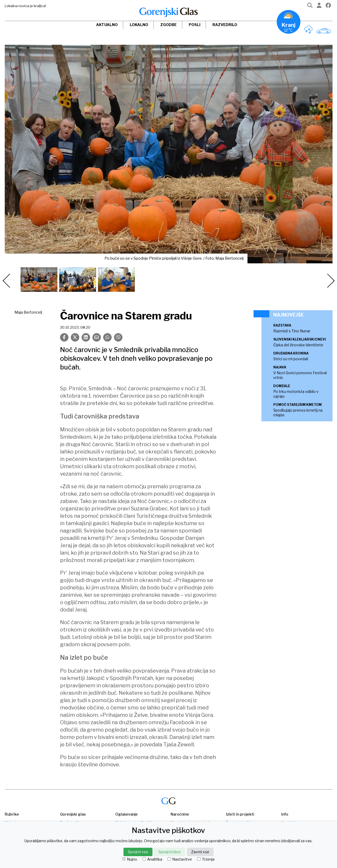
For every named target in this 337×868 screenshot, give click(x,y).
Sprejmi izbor (170, 852)
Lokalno (139, 25)
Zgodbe (168, 25)
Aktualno (107, 25)
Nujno (130, 859)
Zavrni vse (200, 852)
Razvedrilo (225, 25)
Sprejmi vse (138, 852)
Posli (195, 25)
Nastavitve (180, 859)
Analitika (152, 859)
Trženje (206, 859)
